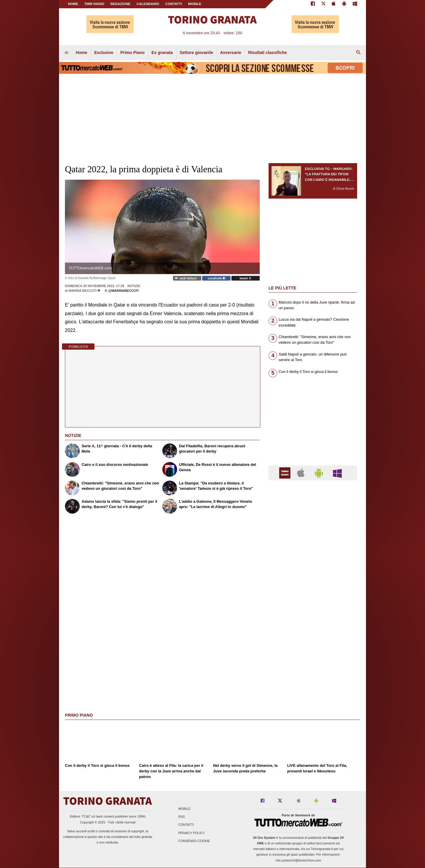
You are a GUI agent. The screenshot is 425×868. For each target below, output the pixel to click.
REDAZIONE (120, 4)
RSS (182, 817)
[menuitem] (66, 53)
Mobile (184, 809)
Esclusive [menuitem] (104, 53)
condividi (216, 278)
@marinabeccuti (121, 291)
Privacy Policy (192, 833)
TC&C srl (88, 816)
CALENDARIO (148, 4)
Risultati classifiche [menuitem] (268, 53)
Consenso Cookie (194, 841)
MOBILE (195, 4)
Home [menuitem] (82, 53)
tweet (246, 278)
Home (73, 4)
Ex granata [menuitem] (162, 53)
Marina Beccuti (83, 291)
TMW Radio (94, 4)
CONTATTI (174, 4)
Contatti (186, 825)
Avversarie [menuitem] (231, 53)
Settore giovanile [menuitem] (196, 53)
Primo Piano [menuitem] (133, 53)
